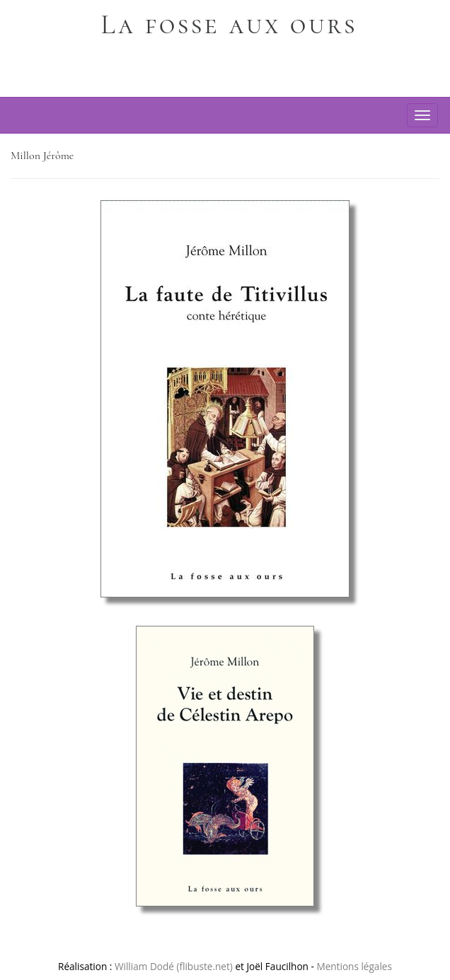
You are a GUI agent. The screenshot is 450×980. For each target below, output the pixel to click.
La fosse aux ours (229, 25)
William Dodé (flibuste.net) (174, 966)
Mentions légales (354, 966)
